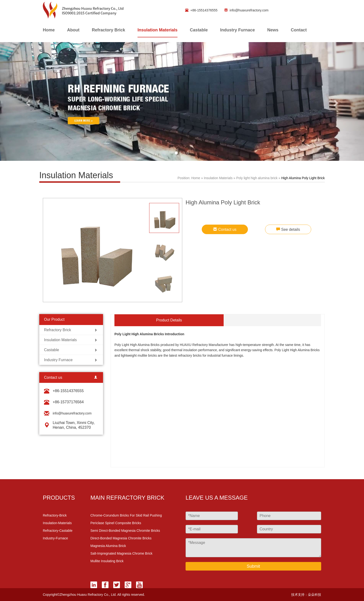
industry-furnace (55, 538)
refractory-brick (55, 515)
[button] (27, 101)
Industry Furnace (237, 30)
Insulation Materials (157, 30)
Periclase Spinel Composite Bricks (116, 523)
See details (288, 229)
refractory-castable (58, 531)
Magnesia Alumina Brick (108, 546)
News (273, 30)
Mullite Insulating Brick (107, 561)
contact (299, 30)
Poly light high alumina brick (257, 178)
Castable (199, 30)
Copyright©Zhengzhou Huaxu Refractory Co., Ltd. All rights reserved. (94, 595)
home (49, 30)
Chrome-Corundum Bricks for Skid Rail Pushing (126, 515)
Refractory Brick (108, 30)
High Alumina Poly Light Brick (303, 178)
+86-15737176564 (68, 402)
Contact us (225, 229)
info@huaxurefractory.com (245, 10)
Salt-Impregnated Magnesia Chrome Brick (121, 553)
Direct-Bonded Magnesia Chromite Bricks (121, 538)
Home (196, 178)
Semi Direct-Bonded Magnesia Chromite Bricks (125, 531)
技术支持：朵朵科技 (306, 595)
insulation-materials (57, 523)
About (73, 30)
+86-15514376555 (200, 10)
